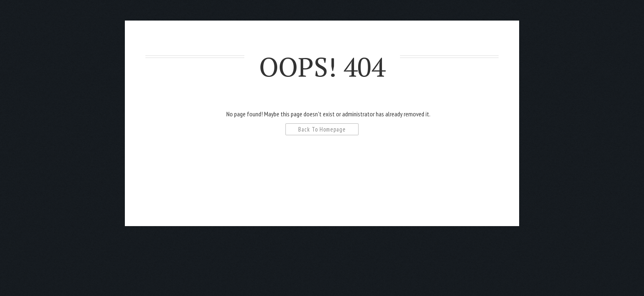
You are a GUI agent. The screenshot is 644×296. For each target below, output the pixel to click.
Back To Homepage (322, 129)
